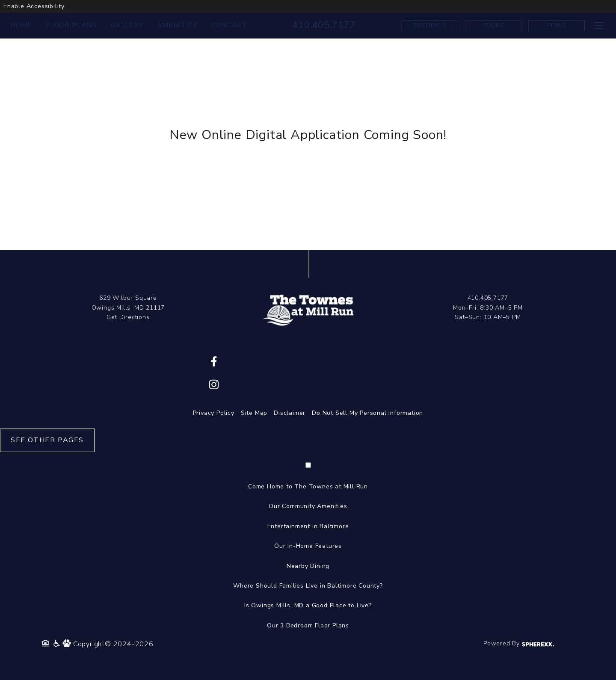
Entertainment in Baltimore (308, 526)
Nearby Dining (308, 566)
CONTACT (230, 25)
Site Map (254, 413)
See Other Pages (47, 440)
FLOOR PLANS (71, 25)
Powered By (519, 643)
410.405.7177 (324, 25)
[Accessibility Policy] (57, 644)
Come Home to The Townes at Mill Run (308, 486)
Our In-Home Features (308, 546)
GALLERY (127, 25)
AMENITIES (177, 25)
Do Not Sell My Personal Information (367, 413)
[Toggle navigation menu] (599, 25)
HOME (21, 25)
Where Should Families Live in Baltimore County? (308, 586)
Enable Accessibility (34, 6)
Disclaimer (290, 413)
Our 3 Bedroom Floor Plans (308, 625)
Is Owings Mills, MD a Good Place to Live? (308, 605)
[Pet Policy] (68, 644)
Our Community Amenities (308, 506)
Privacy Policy (214, 413)
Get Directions (128, 317)
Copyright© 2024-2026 (113, 644)
